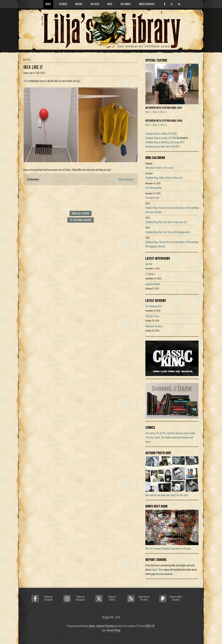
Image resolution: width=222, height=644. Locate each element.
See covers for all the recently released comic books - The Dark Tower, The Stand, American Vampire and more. (171, 437)
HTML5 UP (150, 626)
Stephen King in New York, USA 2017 (162, 146)
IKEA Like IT (33, 67)
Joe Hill (149, 264)
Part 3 (163, 112)
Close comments (126, 179)
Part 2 (156, 112)
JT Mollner (150, 274)
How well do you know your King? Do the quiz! (167, 495)
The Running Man (153, 188)
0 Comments (33, 179)
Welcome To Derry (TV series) (159, 168)
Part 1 (148, 112)
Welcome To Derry (154, 326)
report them (158, 570)
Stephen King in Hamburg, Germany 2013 (165, 142)
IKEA (25, 81)
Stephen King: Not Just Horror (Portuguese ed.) (168, 232)
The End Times (152, 198)
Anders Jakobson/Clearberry (102, 626)
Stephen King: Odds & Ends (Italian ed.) (164, 178)
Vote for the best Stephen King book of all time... (169, 548)
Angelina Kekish (153, 284)
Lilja (107, 617)
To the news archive (81, 220)
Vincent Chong (113, 630)
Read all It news (81, 213)
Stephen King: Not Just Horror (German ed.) (166, 222)
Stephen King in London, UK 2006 (161, 134)
